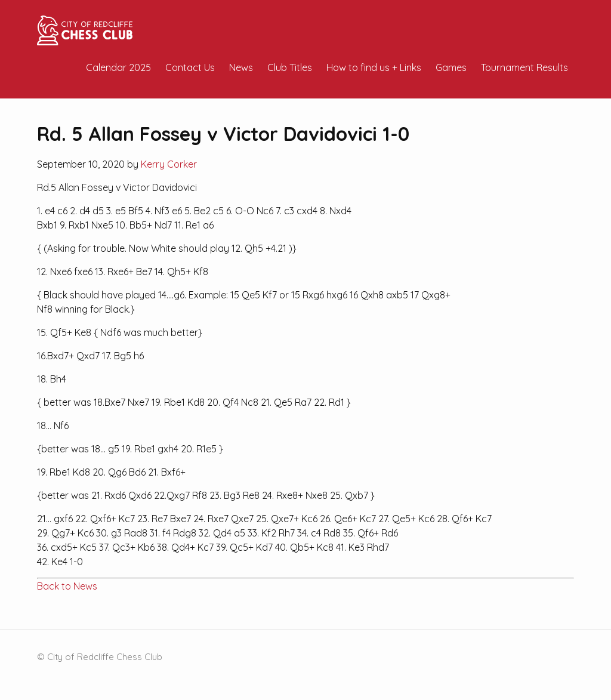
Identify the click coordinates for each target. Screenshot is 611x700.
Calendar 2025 (118, 67)
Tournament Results (524, 67)
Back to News (67, 586)
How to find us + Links (374, 67)
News (241, 67)
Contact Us (190, 67)
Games (451, 67)
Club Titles (290, 67)
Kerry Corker (169, 164)
